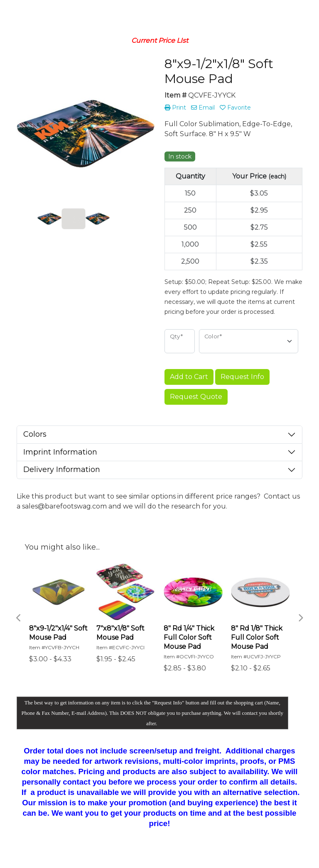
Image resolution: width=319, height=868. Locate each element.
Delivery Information (62, 469)
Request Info (242, 377)
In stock (180, 156)
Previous (19, 618)
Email (203, 108)
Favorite (235, 108)
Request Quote (196, 397)
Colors (35, 434)
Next (300, 618)
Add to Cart (189, 377)
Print (175, 108)
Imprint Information (60, 452)
